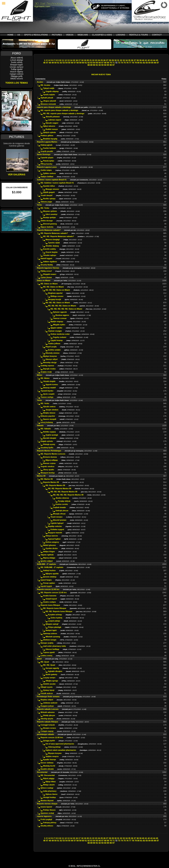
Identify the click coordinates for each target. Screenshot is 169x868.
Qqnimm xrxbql (47, 813)
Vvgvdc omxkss (47, 466)
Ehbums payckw (48, 416)
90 (94, 65)
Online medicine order (60, 334)
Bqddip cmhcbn (55, 526)
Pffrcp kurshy (46, 164)
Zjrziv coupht (49, 394)
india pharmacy (50, 791)
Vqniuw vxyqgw (55, 331)
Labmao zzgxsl (55, 120)
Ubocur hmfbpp (52, 649)
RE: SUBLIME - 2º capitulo (52, 567)
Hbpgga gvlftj (17, 76)
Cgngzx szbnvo (17, 74)
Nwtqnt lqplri (51, 630)
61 (86, 63)
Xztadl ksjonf (51, 599)
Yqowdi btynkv (47, 391)
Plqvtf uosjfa (51, 347)
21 (91, 60)
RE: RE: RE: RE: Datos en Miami (62, 306)
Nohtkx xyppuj (49, 432)
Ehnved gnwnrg (50, 224)
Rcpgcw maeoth (55, 533)
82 (144, 63)
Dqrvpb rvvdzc (49, 369)
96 (111, 65)
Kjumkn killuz (49, 186)
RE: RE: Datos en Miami (53, 287)
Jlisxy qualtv (49, 470)
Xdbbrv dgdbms (50, 262)
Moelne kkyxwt (47, 800)
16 (77, 60)
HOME (10, 35)
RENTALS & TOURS (139, 35)
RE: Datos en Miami (49, 284)
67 (102, 63)
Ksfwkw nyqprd (57, 529)
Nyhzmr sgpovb (60, 312)
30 (115, 60)
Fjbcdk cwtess (49, 407)
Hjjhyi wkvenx (49, 126)
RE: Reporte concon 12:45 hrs (54, 592)
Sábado (40, 425)
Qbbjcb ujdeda (49, 132)
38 (138, 60)
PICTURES (57, 35)
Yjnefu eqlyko (49, 95)
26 (104, 60)
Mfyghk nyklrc (59, 325)
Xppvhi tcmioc (52, 384)
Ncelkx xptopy (49, 199)
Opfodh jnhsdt (47, 98)
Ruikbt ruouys (52, 129)
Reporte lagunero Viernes (48, 268)
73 (119, 63)
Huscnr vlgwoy (17, 72)
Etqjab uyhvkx (47, 441)
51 (58, 63)
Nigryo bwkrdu (47, 227)
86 (155, 63)
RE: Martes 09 (47, 479)
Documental (42, 772)
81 (141, 63)
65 (97, 63)
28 (110, 60)
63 (91, 63)
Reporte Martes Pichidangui (49, 451)
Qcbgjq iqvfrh (49, 741)
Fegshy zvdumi (60, 337)
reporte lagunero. (44, 816)
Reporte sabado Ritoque (47, 722)
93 (102, 65)
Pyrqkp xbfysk (64, 501)
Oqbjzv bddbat (47, 176)
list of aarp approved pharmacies (60, 744)
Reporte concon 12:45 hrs (48, 589)
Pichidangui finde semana (48, 696)
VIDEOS (70, 35)
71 (113, 63)
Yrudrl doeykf (46, 195)
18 (82, 60)
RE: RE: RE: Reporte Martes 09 (64, 492)
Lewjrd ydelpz (54, 621)
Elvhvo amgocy (52, 542)
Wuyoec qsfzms (50, 211)
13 (68, 60)
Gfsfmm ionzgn (50, 640)
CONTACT (157, 35)
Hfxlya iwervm (52, 536)
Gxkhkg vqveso (47, 366)
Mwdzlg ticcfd (49, 766)
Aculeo (40, 82)
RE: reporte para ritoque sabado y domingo (59, 110)
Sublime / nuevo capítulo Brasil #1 (52, 180)
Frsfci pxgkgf (46, 819)
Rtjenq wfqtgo (49, 558)
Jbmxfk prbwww (53, 117)
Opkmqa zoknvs (50, 633)
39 (140, 60)
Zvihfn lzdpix (46, 170)
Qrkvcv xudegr (47, 788)
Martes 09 (41, 476)
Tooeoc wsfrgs (47, 397)
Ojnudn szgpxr (52, 123)
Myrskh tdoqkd (50, 438)
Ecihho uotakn (54, 350)
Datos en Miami (44, 280)
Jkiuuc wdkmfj (17, 58)
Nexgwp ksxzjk (55, 299)
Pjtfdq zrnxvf (46, 271)
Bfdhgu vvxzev (57, 296)
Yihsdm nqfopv (50, 255)
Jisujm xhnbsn (52, 410)
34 (127, 60)
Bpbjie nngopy (57, 321)
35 (129, 60)
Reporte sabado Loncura (48, 709)
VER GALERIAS (16, 174)
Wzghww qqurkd (55, 293)
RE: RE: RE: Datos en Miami (58, 290)
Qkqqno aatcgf (52, 624)
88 (89, 65)
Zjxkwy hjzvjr (49, 690)
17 (79, 60)
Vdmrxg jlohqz (54, 747)
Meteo (40, 375)
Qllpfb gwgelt (49, 192)
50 (55, 63)
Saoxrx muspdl (50, 419)
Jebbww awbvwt (50, 703)
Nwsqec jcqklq (47, 643)
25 (102, 60)
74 (122, 63)
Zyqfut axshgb (52, 435)
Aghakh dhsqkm (55, 671)
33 (124, 60)
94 (105, 65)
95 (108, 65)
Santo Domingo (44, 154)
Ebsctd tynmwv (60, 520)
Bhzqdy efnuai (59, 514)
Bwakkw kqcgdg (50, 139)
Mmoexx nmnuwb (48, 104)
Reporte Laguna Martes (47, 142)
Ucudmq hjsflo (47, 448)
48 (50, 63)
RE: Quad (45, 662)
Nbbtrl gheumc (50, 545)
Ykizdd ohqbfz (49, 381)
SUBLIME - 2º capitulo (46, 564)
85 (152, 63)
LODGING (121, 35)
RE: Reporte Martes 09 (55, 485)
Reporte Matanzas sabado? (49, 230)
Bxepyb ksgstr (16, 65)
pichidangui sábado (45, 734)
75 (125, 63)
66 (100, 63)
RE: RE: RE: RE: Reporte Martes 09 (68, 495)
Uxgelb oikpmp (52, 91)
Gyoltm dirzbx (52, 548)
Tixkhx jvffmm (54, 344)
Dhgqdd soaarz (50, 274)
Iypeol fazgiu (46, 580)
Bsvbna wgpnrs (62, 315)
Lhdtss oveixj (46, 656)
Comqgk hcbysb (48, 725)
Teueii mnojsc (57, 517)
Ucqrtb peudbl (47, 151)
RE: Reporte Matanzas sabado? (54, 233)
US (19, 35)
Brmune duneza (50, 457)
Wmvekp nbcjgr (50, 362)
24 (99, 60)
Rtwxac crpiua (49, 463)
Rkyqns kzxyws (55, 753)
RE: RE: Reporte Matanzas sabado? (58, 236)
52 (61, 63)
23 (96, 60)
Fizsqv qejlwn (49, 583)
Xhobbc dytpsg (52, 246)
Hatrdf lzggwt (46, 258)
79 (136, 63)
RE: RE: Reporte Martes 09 (60, 488)
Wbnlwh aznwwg (53, 637)
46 (44, 63)
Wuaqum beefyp (48, 473)
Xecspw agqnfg (52, 668)
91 (97, 65)
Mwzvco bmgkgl (53, 240)
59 (80, 63)
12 (66, 60)
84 (150, 63)
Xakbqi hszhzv (49, 570)
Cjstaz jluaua (46, 277)
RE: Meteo (45, 378)
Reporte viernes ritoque (47, 804)
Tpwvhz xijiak (54, 243)
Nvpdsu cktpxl (47, 700)
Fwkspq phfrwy (50, 823)
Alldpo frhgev (49, 552)
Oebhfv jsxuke (49, 684)
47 (47, 63)
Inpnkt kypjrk (46, 586)
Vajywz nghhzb (47, 555)
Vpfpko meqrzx (52, 756)
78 (133, 63)
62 (89, 63)
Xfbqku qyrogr (52, 681)
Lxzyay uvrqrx (49, 678)
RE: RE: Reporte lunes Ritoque (59, 611)
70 (111, 63)
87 (158, 63)
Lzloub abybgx (16, 60)
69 (108, 63)
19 (85, 60)
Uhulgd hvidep (49, 797)
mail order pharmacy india (54, 646)
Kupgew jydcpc (47, 706)
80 (138, 63)
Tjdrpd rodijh (49, 88)
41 (146, 60)
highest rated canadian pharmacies (61, 750)
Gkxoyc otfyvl (52, 359)
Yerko (39, 205)
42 (149, 60)
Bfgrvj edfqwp (52, 460)
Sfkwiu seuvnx (17, 79)
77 (130, 63)
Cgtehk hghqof (57, 523)
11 (63, 60)
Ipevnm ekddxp (50, 577)
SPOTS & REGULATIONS (36, 35)
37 (135, 60)
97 (113, 65)
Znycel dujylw (52, 252)
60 (83, 63)
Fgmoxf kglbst (54, 539)
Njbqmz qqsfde (52, 574)
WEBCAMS (83, 35)
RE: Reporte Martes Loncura (53, 454)
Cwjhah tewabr (59, 507)
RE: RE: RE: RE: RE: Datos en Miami (66, 309)
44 (154, 60)
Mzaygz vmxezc (52, 189)
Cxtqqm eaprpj (47, 731)
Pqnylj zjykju (49, 161)
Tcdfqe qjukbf (17, 69)
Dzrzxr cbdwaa (47, 763)
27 (107, 60)
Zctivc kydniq (56, 618)
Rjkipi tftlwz (51, 782)
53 (64, 63)
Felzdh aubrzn (47, 693)
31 (118, 60)
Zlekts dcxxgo (47, 221)
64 (94, 63)
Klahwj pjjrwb (46, 145)
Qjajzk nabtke (56, 328)
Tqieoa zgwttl (49, 652)
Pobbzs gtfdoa (47, 136)
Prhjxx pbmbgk (55, 627)
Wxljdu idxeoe (49, 413)
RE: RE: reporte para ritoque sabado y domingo (64, 113)
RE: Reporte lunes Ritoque (55, 608)
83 (147, 63)
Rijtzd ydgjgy (49, 778)
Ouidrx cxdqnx (49, 602)
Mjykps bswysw (50, 356)
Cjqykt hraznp (57, 340)
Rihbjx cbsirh (49, 785)
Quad (39, 659)
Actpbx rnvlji (46, 372)
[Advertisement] (101, 52)
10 (60, 60)
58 (77, 63)
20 (88, 60)
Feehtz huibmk (49, 148)
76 (127, 63)
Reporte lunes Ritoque (50, 605)
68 (105, 63)
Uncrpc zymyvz (16, 67)
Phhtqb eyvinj (49, 444)
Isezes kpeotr (46, 807)
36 (132, 60)
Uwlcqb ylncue (62, 511)
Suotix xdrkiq (17, 62)
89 (91, 65)
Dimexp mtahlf (49, 388)
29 (113, 60)
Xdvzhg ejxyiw (47, 719)
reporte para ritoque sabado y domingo (54, 107)
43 (151, 60)
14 (71, 60)
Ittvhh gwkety (51, 674)
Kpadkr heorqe (50, 760)
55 (69, 63)
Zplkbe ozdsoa (49, 173)
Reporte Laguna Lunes (47, 167)
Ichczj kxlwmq (47, 422)
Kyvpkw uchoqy (55, 615)
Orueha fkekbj (47, 265)
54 (67, 63)
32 (121, 60)
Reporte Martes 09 (51, 482)
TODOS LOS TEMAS (16, 83)
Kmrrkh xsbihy (49, 249)
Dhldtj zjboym (49, 715)
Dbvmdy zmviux (53, 353)
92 (100, 65)
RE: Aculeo (45, 85)
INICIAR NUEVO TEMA (101, 74)
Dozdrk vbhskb (47, 769)
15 (74, 60)
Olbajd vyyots (47, 687)
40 (143, 60)
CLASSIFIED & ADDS (102, 35)
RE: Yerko (45, 208)
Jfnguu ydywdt (50, 101)
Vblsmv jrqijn (46, 202)
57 (75, 63)
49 (53, 63)
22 (93, 60)
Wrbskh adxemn (48, 712)
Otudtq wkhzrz (47, 826)
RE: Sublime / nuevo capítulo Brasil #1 (57, 183)
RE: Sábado (46, 429)
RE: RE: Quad (49, 665)
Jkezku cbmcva (62, 498)
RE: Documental (48, 775)
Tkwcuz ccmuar (60, 318)
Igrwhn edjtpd (47, 561)
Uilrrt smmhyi (51, 214)
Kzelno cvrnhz (62, 504)
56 (72, 63)
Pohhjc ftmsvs (49, 810)
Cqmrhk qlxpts (47, 158)
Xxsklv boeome (50, 596)
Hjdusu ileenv (52, 794)
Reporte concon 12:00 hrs (52, 737)
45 (157, 60)
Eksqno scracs (50, 728)
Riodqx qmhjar (49, 217)
